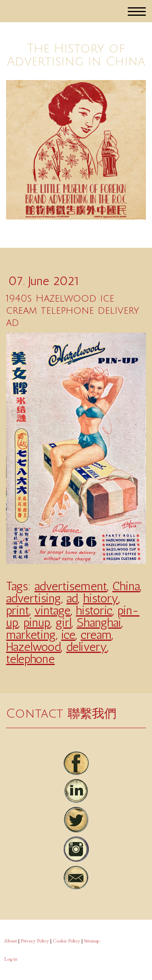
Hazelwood (33, 647)
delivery (87, 647)
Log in (11, 959)
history (101, 598)
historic (94, 610)
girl (63, 623)
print (18, 610)
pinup (37, 623)
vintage (52, 610)
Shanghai (99, 623)
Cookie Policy (66, 941)
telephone (30, 659)
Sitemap (92, 941)
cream (96, 635)
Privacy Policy (35, 941)
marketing (31, 635)
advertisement (71, 586)
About (11, 941)
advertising (34, 598)
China (126, 586)
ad (72, 598)
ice (68, 635)
